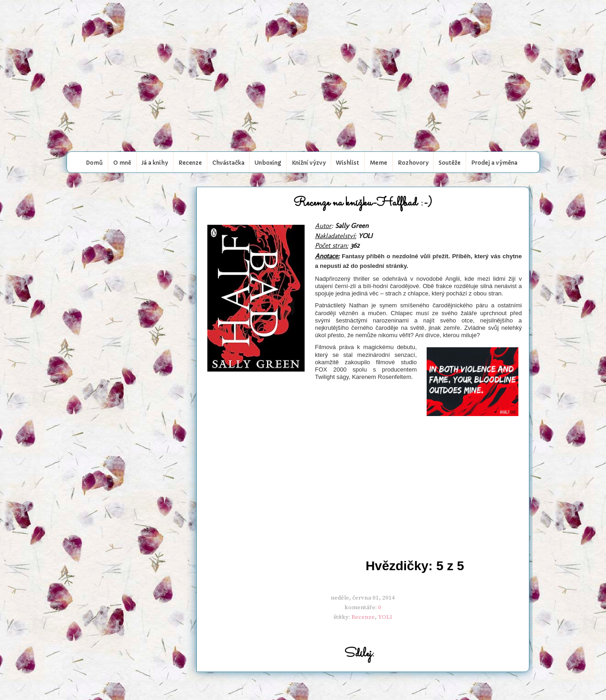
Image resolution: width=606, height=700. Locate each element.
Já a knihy (155, 163)
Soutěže (450, 163)
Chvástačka (228, 163)
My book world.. (303, 20)
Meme (378, 163)
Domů (94, 163)
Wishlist (347, 163)
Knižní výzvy (309, 163)
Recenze (190, 163)
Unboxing (268, 163)
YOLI (385, 617)
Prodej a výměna (494, 163)
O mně (122, 163)
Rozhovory (413, 163)
